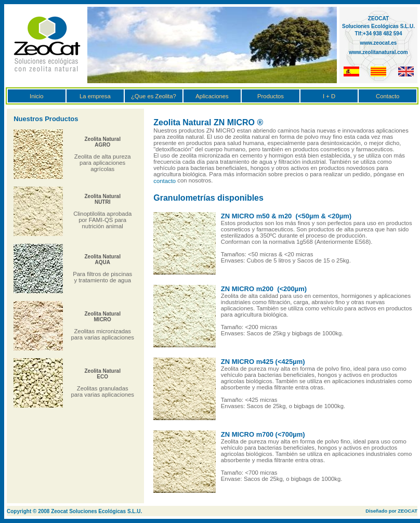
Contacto (388, 96)
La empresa (95, 96)
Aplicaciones (212, 96)
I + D (329, 96)
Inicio (36, 96)
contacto (165, 181)
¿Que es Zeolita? (154, 96)
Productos (271, 96)
